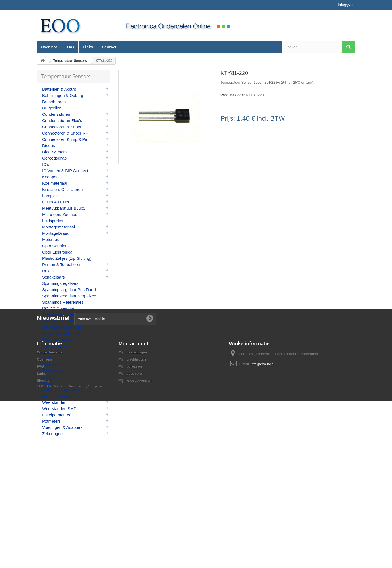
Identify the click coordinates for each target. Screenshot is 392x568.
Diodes (49, 146)
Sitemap (44, 534)
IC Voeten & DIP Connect (65, 171)
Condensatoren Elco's (62, 120)
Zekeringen (52, 434)
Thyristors (51, 377)
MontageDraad (56, 233)
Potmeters (51, 421)
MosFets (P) (53, 371)
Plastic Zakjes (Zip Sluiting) (67, 258)
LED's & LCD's (56, 202)
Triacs (48, 384)
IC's (46, 164)
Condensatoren (56, 114)
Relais (48, 271)
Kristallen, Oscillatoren (62, 189)
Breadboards (54, 102)
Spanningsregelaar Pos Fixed (69, 290)
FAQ (70, 47)
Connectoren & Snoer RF (65, 133)
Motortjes (51, 239)
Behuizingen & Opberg (63, 95)
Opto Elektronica (57, 252)
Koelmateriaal (55, 183)
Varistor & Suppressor (62, 390)
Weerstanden (54, 402)
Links (88, 47)
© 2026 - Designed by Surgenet (78, 553)
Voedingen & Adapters (62, 427)
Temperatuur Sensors (62, 333)
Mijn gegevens (131, 526)
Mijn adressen (130, 519)
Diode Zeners (54, 152)
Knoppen (50, 177)
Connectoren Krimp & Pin (65, 139)
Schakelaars (53, 277)
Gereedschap (54, 158)
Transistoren (53, 346)
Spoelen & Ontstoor (60, 321)
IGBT (47, 352)
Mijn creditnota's (132, 512)
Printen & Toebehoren (62, 265)
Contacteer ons (50, 505)
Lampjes (50, 196)
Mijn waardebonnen (135, 534)
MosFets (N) (53, 365)
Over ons (49, 47)
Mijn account (134, 496)
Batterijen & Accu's (59, 89)
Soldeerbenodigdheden (63, 315)
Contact (109, 47)
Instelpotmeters (56, 415)
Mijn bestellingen (133, 505)
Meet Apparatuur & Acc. (64, 208)
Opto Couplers (55, 246)
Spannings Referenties (63, 302)
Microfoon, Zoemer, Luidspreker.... (60, 218)
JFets (47, 358)
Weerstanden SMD (59, 409)
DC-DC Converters (59, 308)
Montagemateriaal (59, 227)
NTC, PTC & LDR (58, 396)
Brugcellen (52, 108)
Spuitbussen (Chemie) (62, 327)
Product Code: (233, 95)
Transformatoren (57, 340)
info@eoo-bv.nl (263, 517)
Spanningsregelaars (60, 283)
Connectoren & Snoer (62, 127)
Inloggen (345, 4)
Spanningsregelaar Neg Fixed (69, 296)
